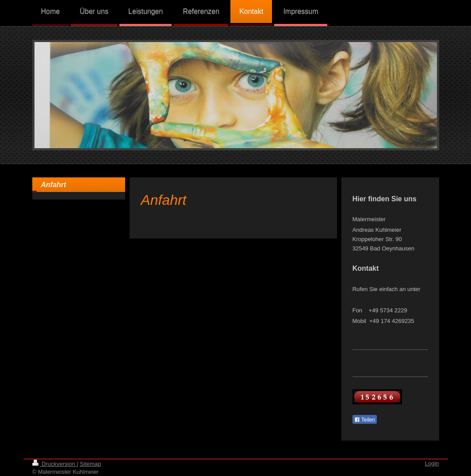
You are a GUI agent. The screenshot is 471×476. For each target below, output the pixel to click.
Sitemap (91, 464)
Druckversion (55, 464)
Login (432, 463)
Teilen (365, 420)
